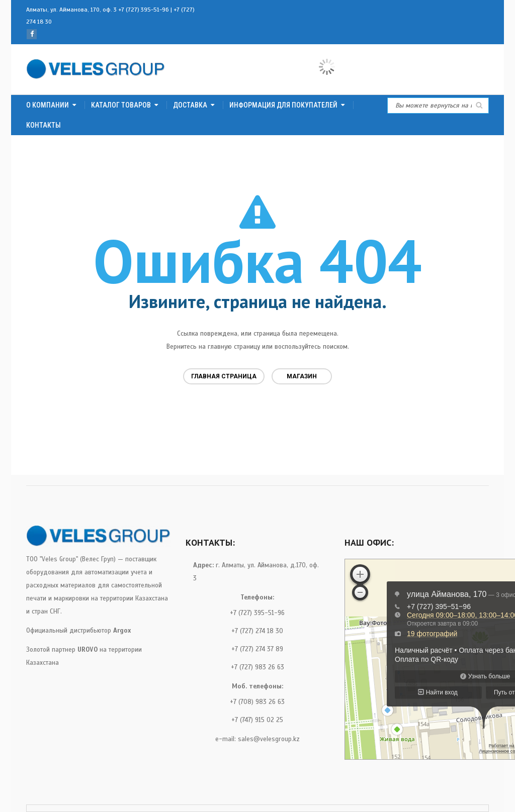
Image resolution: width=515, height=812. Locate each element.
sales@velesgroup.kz (269, 739)
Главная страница (224, 376)
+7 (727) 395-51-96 (144, 10)
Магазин (302, 376)
